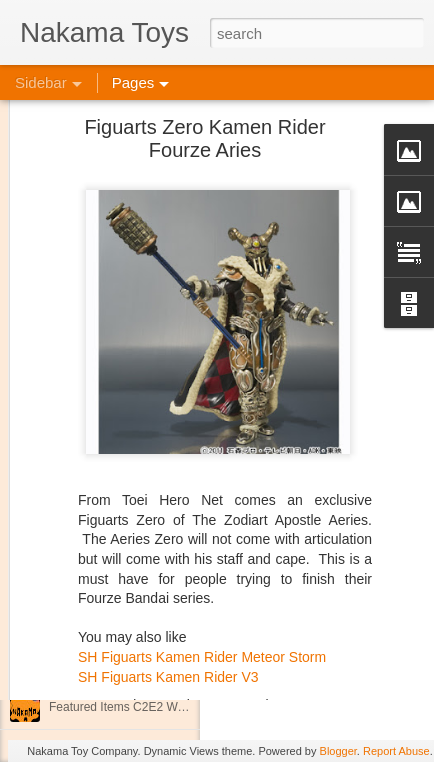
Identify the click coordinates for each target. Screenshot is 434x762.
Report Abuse (396, 751)
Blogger (338, 751)
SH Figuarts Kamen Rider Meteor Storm (202, 611)
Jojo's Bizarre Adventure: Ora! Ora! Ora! (155, 662)
